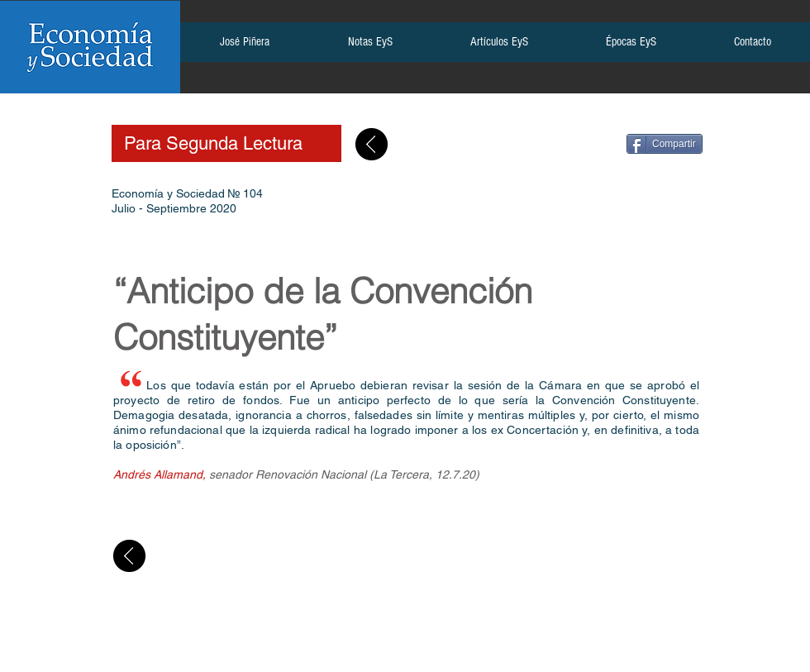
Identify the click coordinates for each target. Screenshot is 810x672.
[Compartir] (665, 144)
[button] (244, 47)
